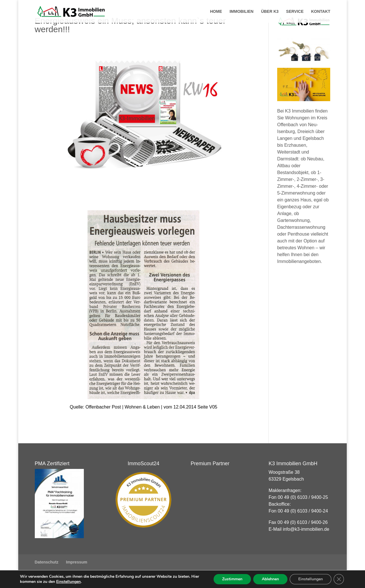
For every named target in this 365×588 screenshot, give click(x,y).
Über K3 (270, 12)
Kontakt (321, 12)
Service (295, 12)
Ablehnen (270, 579)
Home (216, 12)
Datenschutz (47, 562)
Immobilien (242, 12)
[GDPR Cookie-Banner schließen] (339, 579)
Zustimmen (232, 579)
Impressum (77, 562)
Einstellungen (68, 582)
